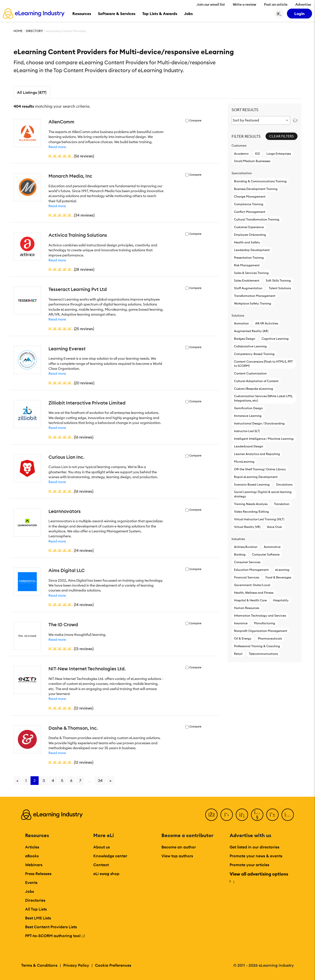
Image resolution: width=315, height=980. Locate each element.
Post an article (276, 4)
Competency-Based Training (254, 354)
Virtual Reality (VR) (247, 527)
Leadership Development (252, 250)
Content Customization (250, 373)
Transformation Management (255, 296)
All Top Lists (36, 909)
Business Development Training (256, 189)
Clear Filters (282, 136)
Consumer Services (247, 562)
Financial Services (247, 577)
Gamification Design (248, 408)
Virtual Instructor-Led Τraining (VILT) (259, 519)
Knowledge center (110, 856)
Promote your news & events (256, 856)
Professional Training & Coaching (257, 646)
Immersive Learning (248, 416)
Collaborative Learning (250, 346)
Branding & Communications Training (260, 181)
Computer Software (266, 554)
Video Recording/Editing (252, 512)
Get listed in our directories (254, 847)
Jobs (30, 891)
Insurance (241, 623)
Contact (101, 865)
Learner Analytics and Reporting (257, 454)
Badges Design (245, 339)
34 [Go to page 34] (100, 780)
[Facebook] (211, 815)
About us (102, 847)
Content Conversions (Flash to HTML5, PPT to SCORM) (263, 364)
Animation (241, 323)
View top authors (177, 856)
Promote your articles (249, 865)
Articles (32, 847)
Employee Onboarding (250, 235)
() (71, 156)
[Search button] (279, 14)
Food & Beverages (278, 577)
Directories (35, 900)
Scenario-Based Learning (252, 484)
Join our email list (211, 4)
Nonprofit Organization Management (261, 631)
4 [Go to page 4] (53, 780)
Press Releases (38, 874)
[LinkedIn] (242, 815)
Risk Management (247, 265)
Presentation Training (249, 258)
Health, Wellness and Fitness (254, 593)
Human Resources (247, 608)
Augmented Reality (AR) (251, 331)
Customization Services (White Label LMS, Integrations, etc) (263, 398)
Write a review (244, 4)
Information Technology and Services (260, 616)
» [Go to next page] (110, 780)
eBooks (32, 856)
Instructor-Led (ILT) (247, 431)
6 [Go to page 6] (71, 780)
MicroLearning (244, 462)
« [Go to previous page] (17, 780)
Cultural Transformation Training (257, 219)
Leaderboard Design (249, 446)
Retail (238, 654)
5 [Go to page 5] (62, 780)
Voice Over (274, 527)
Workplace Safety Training (253, 303)
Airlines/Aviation (246, 547)
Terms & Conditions (39, 965)
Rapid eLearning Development (256, 477)
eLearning (282, 570)
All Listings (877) (32, 92)
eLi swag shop (106, 874)
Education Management (251, 570)
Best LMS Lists (38, 918)
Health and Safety (247, 242)
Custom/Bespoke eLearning (254, 389)
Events (31, 882)
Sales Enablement (247, 280)
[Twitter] (227, 815)
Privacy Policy (76, 965)
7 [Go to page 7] (80, 780)
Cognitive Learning (275, 339)
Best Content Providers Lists (51, 927)
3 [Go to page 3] (44, 780)
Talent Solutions (280, 288)
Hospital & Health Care (250, 600)
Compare (195, 121)
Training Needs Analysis (251, 504)
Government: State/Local (252, 585)
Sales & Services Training (251, 273)
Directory (34, 31)
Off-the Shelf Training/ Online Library (260, 469)
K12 (258, 154)
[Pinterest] (272, 815)
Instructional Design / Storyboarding (259, 423)
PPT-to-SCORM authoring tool (55, 936)
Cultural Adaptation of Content (256, 381)
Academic (241, 154)
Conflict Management (250, 212)
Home (18, 31)
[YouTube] (257, 815)
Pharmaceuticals (270, 638)
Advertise (303, 4)
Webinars (34, 865)
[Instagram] (288, 815)
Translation (282, 504)
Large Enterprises (279, 154)
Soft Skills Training (278, 280)
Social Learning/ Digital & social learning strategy (263, 494)
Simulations (284, 484)
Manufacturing (265, 623)
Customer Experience (249, 227)
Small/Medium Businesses (252, 161)
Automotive (272, 547)
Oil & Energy (243, 638)
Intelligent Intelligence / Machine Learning (264, 439)
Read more (57, 147)
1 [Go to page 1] (26, 780)
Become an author (179, 847)
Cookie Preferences (113, 965)
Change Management (250, 196)
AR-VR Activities (267, 323)
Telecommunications (263, 654)
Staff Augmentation (248, 288)
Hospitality (281, 600)
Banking (240, 554)
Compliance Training (249, 204)
